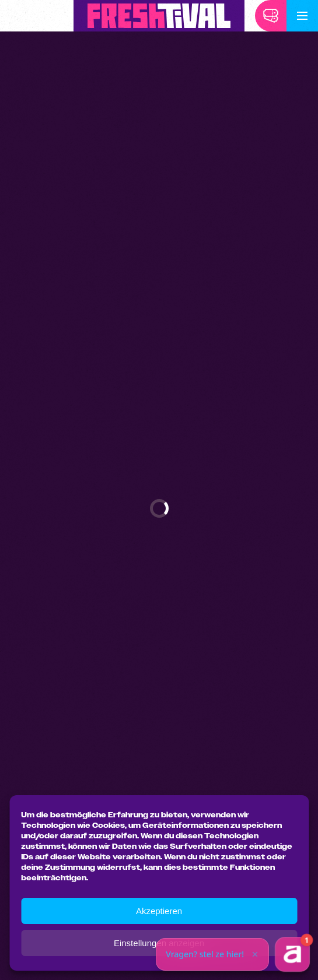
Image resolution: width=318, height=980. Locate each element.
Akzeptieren (159, 911)
